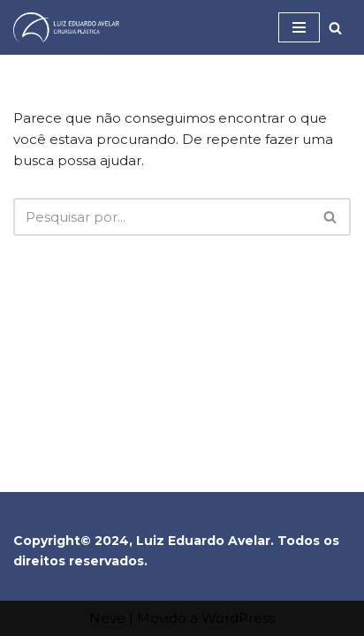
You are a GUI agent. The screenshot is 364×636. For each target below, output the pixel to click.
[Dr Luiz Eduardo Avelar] (66, 27)
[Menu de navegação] (299, 27)
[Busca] (335, 28)
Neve (107, 618)
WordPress (238, 618)
